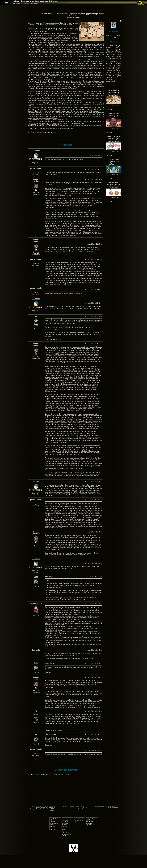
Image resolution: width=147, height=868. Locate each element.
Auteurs (64, 836)
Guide (51, 820)
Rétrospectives (66, 834)
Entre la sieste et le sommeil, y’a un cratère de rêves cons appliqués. (114, 139)
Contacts (52, 822)
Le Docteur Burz (75, 17)
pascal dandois (36, 169)
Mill (36, 317)
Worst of (64, 829)
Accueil (55, 818)
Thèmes (109, 36)
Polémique (117, 36)
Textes (67, 818)
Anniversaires (66, 833)
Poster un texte (66, 820)
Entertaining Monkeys (90, 822)
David (36, 577)
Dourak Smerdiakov (36, 180)
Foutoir (52, 828)
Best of (64, 828)
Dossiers (64, 825)
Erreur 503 (53, 829)
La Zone (35, 1)
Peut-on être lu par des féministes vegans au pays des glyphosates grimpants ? (73, 14)
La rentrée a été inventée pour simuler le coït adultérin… (114, 116)
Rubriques (65, 823)
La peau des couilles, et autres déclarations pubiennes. (114, 185)
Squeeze (89, 825)
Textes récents (78, 820)
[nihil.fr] (88, 820)
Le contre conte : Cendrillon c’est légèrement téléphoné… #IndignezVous (114, 162)
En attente (65, 822)
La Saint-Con (54, 823)
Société (114, 37)
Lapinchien (36, 151)
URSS (76, 822)
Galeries (52, 826)
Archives (64, 831)
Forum (52, 825)
